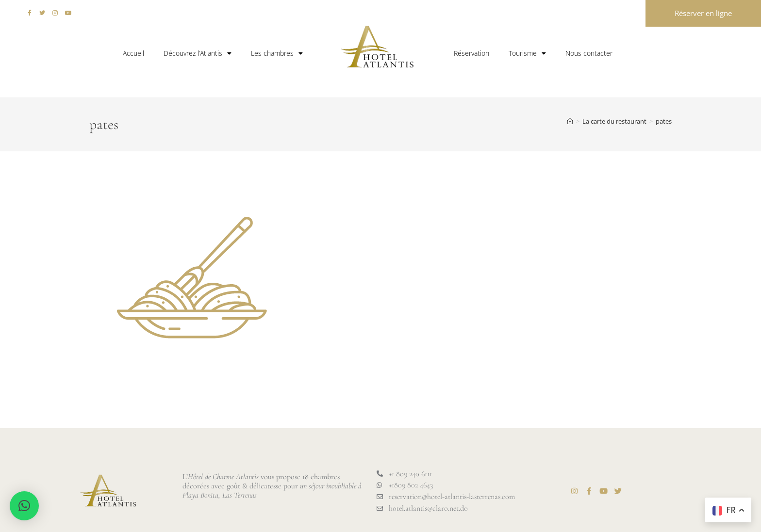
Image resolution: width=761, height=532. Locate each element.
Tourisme (527, 53)
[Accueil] (570, 121)
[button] (24, 506)
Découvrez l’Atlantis (198, 53)
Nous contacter (589, 53)
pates (664, 121)
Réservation (471, 53)
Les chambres (277, 53)
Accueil (133, 53)
